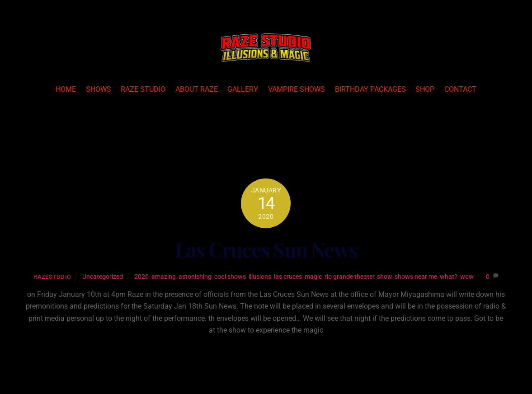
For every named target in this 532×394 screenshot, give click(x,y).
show (384, 277)
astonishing (195, 277)
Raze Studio (143, 89)
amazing (164, 277)
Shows (99, 89)
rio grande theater (349, 277)
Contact (460, 89)
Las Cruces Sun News (266, 249)
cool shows (230, 277)
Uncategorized (103, 277)
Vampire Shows (297, 89)
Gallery (243, 89)
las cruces (288, 277)
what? (449, 277)
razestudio (52, 277)
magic (313, 277)
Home (66, 89)
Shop (425, 89)
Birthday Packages (370, 89)
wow (467, 277)
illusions (260, 277)
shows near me (416, 277)
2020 (141, 277)
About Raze (197, 89)
